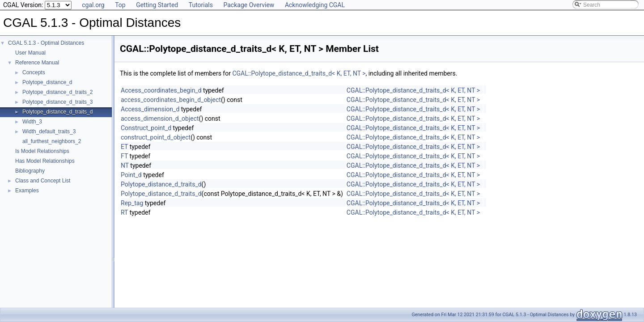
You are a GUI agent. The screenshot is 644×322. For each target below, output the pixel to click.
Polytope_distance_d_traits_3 (57, 102)
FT (124, 156)
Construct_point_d (146, 128)
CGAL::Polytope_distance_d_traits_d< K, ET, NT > (299, 73)
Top (120, 5)
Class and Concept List (43, 181)
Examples (27, 191)
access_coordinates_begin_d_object (171, 100)
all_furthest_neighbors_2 (52, 141)
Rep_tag (132, 203)
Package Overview (249, 5)
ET (124, 147)
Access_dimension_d (150, 109)
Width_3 (32, 122)
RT (124, 212)
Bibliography (30, 171)
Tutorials (201, 5)
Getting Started (157, 5)
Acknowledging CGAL (315, 5)
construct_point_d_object (156, 137)
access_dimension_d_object (160, 119)
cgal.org (93, 5)
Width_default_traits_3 (49, 131)
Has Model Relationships (45, 161)
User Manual (30, 53)
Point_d (131, 175)
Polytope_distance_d (47, 82)
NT (125, 165)
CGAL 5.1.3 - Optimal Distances (46, 43)
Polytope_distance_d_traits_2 (57, 92)
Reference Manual (37, 63)
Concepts (34, 72)
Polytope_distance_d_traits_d (57, 112)
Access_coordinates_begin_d (161, 90)
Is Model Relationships (42, 151)
